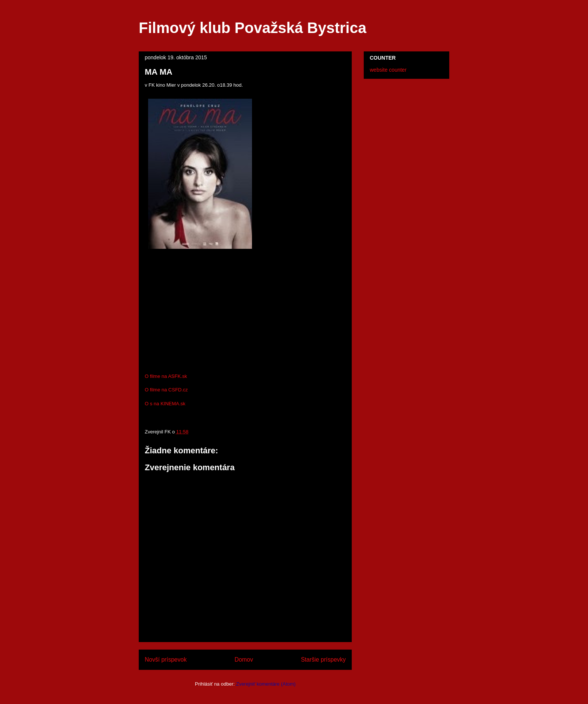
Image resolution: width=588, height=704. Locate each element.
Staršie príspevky (323, 660)
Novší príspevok (166, 660)
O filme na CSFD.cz (166, 390)
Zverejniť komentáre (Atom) (266, 684)
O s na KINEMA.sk (165, 404)
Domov (244, 660)
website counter (388, 70)
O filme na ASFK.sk (166, 376)
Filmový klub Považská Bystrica (253, 28)
